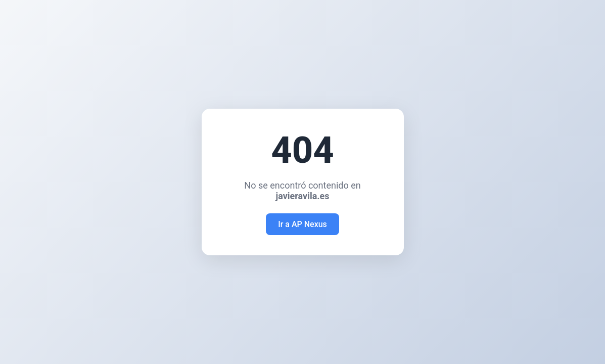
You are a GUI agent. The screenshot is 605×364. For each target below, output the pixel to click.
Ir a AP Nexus (302, 224)
